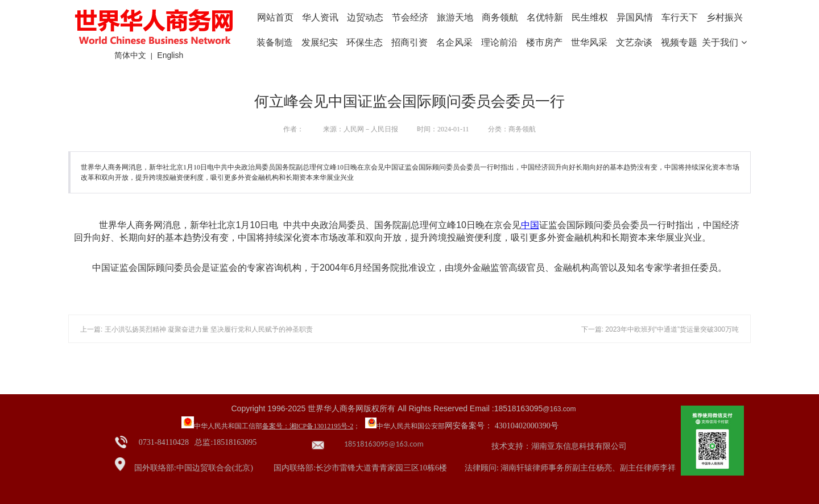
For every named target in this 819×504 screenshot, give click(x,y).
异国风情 (635, 17)
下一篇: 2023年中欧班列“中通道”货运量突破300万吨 (660, 329)
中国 (530, 225)
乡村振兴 (725, 17)
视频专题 (679, 42)
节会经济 (410, 17)
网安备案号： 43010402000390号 (502, 426)
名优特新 (545, 17)
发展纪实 (320, 42)
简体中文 (130, 55)
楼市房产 (544, 42)
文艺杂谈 (634, 42)
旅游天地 (455, 17)
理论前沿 (499, 42)
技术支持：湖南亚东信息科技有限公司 (559, 446)
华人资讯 (320, 17)
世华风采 (589, 42)
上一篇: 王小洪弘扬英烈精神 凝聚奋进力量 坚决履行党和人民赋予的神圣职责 (197, 329)
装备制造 (275, 42)
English (170, 55)
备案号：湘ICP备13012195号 (305, 426)
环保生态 (365, 42)
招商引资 (409, 42)
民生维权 (590, 17)
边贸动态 (365, 17)
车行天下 (680, 17)
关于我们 (724, 42)
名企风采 (454, 42)
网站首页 (275, 17)
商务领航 (500, 17)
